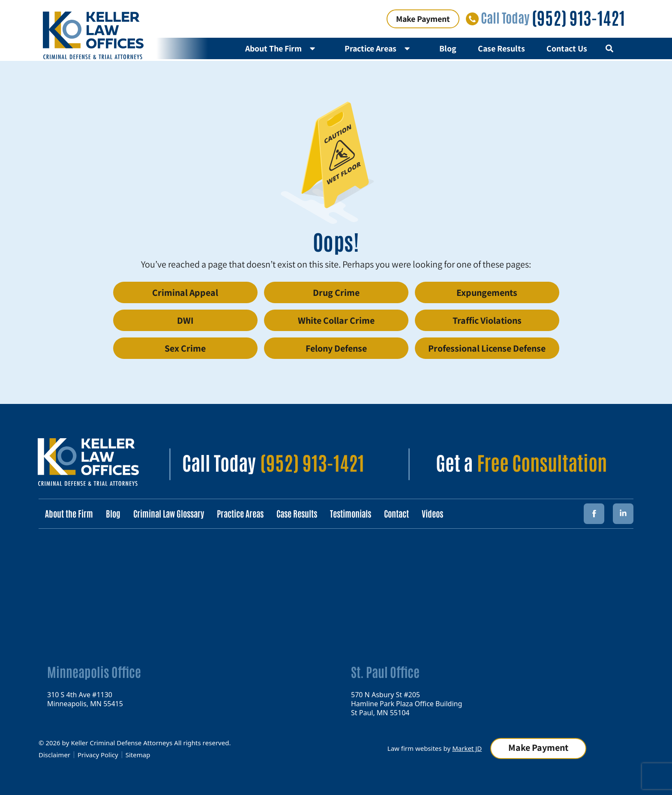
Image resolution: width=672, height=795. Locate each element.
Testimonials (351, 513)
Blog (448, 48)
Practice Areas (381, 48)
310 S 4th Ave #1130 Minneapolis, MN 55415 (85, 699)
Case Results (501, 48)
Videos (432, 513)
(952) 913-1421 (578, 17)
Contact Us (567, 48)
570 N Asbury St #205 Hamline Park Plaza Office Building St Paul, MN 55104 (406, 703)
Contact (396, 513)
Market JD (467, 748)
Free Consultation (542, 462)
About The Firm (284, 48)
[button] (609, 49)
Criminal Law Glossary (169, 513)
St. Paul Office (385, 671)
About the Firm (69, 513)
